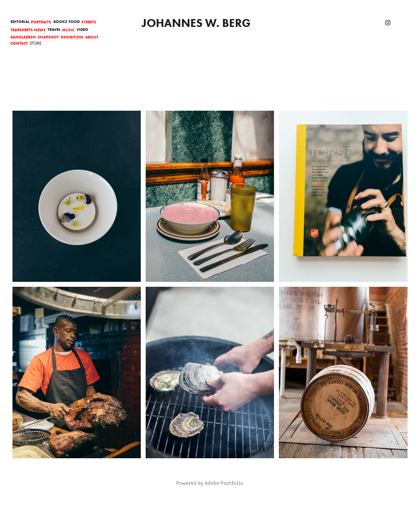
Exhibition (72, 37)
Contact (19, 43)
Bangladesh (23, 37)
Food (74, 22)
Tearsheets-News (28, 30)
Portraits (41, 22)
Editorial (20, 22)
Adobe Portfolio (224, 483)
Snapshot (48, 37)
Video (82, 29)
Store (36, 43)
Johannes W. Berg (196, 23)
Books (60, 22)
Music (68, 30)
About (92, 37)
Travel (54, 29)
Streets (89, 22)
